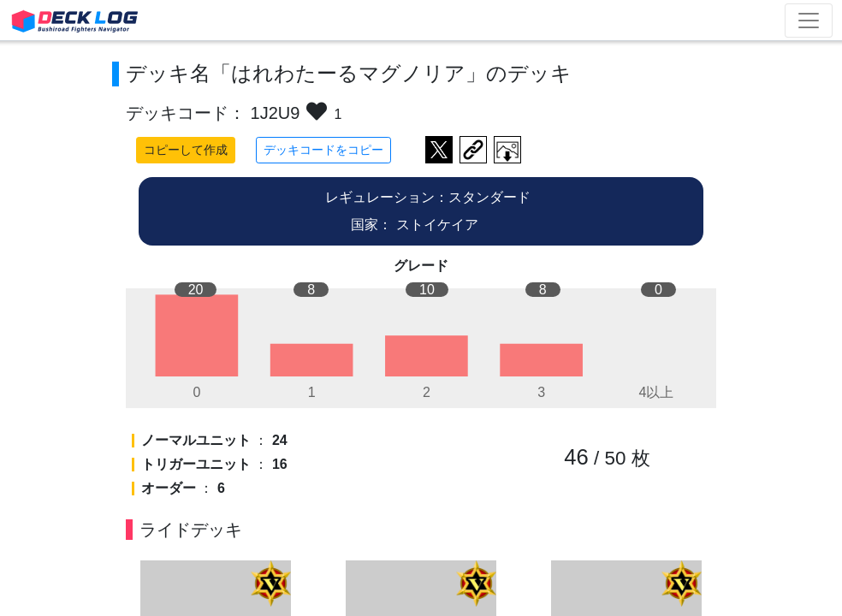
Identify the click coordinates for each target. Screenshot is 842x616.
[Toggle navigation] (809, 21)
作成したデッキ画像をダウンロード (507, 150)
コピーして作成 (186, 150)
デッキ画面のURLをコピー (473, 150)
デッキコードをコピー (323, 150)
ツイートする (439, 150)
